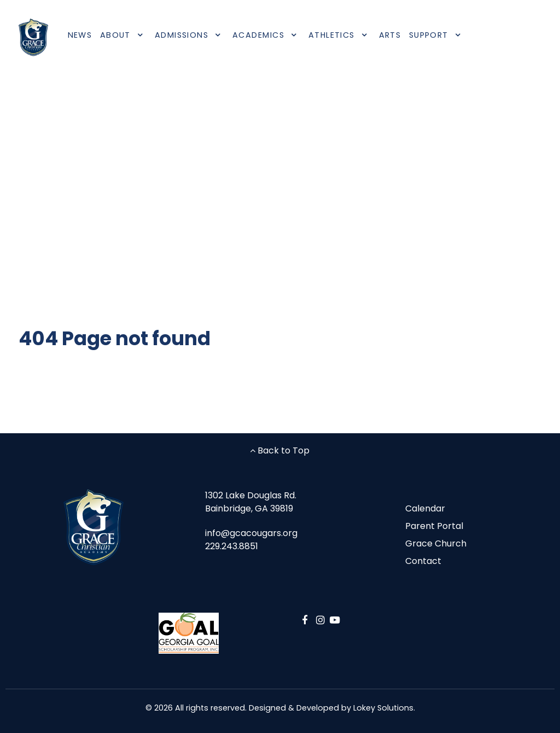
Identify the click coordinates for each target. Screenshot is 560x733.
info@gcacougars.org (251, 533)
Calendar (425, 508)
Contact (423, 561)
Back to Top (280, 450)
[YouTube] (335, 620)
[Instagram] (322, 620)
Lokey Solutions (383, 708)
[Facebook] (307, 620)
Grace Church (436, 543)
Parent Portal (434, 526)
